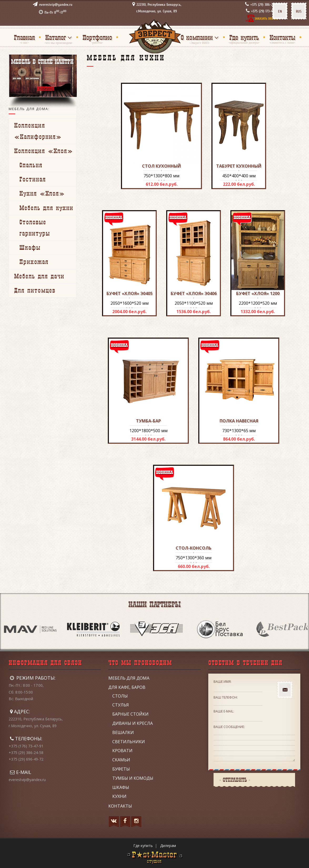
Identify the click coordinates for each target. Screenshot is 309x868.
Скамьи (121, 760)
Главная (24, 37)
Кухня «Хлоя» (42, 193)
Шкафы (30, 247)
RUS (299, 11)
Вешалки (123, 732)
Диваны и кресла (133, 723)
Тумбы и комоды (133, 778)
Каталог (56, 37)
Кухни (119, 796)
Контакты (282, 37)
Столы (120, 696)
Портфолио (97, 37)
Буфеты (121, 769)
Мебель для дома (129, 678)
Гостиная (33, 179)
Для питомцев (35, 290)
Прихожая (34, 262)
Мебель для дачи (39, 276)
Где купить (244, 37)
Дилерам (168, 846)
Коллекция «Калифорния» (38, 131)
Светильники (129, 742)
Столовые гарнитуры (35, 228)
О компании (197, 37)
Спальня (31, 165)
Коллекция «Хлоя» (44, 151)
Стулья (121, 705)
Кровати (122, 751)
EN (280, 11)
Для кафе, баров (127, 687)
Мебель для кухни (46, 208)
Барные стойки (130, 714)
